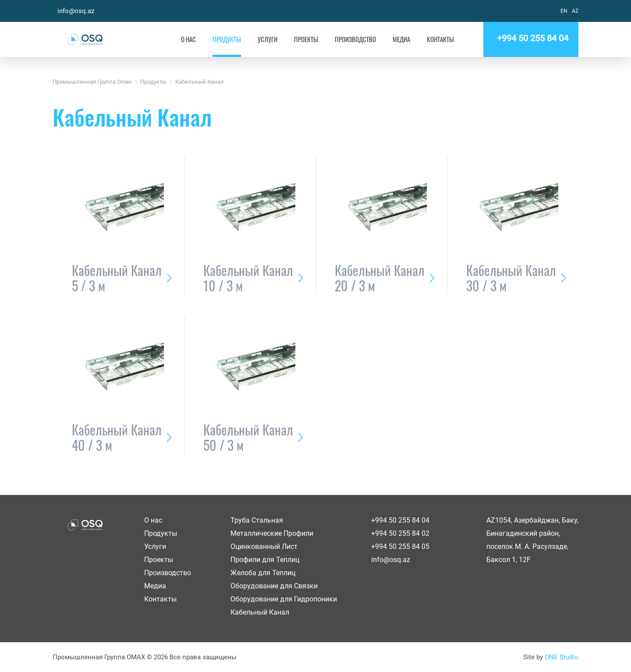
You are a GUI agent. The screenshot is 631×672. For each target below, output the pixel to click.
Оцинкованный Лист (264, 546)
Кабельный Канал (200, 82)
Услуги (268, 39)
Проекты (306, 39)
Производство (355, 39)
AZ (575, 11)
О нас (188, 39)
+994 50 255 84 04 (531, 38)
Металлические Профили (272, 533)
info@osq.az (76, 11)
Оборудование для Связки (274, 586)
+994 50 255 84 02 (400, 533)
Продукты (227, 39)
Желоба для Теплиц (263, 573)
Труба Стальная (257, 520)
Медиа (401, 39)
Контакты (440, 39)
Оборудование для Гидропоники (284, 599)
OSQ (85, 39)
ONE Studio (562, 657)
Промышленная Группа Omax (92, 82)
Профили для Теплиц (265, 560)
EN (564, 11)
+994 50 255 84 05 (400, 546)
